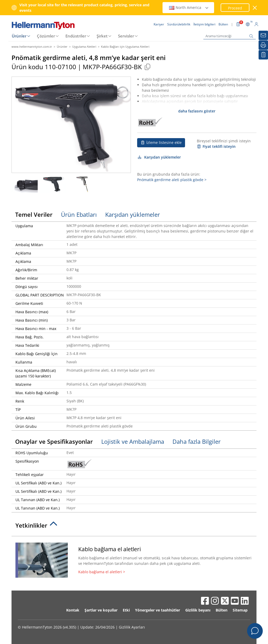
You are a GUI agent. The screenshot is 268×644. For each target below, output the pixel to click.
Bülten (222, 610)
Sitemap (240, 610)
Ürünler (19, 36)
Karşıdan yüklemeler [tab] (133, 214)
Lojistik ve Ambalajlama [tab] (133, 441)
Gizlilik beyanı (198, 610)
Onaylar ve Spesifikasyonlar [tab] (54, 441)
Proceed (235, 8)
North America (189, 7)
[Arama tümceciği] (230, 36)
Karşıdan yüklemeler (159, 157)
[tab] (134, 527)
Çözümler (46, 36)
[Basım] (263, 45)
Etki (126, 610)
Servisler (126, 36)
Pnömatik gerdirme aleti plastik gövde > (172, 180)
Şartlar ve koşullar (101, 610)
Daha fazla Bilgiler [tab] (197, 441)
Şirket (102, 36)
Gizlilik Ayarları (132, 627)
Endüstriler (76, 36)
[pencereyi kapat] (255, 8)
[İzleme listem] (263, 55)
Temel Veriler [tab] (34, 214)
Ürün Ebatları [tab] (79, 214)
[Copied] (147, 67)
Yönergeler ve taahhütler (158, 610)
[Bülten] (263, 35)
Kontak (73, 610)
